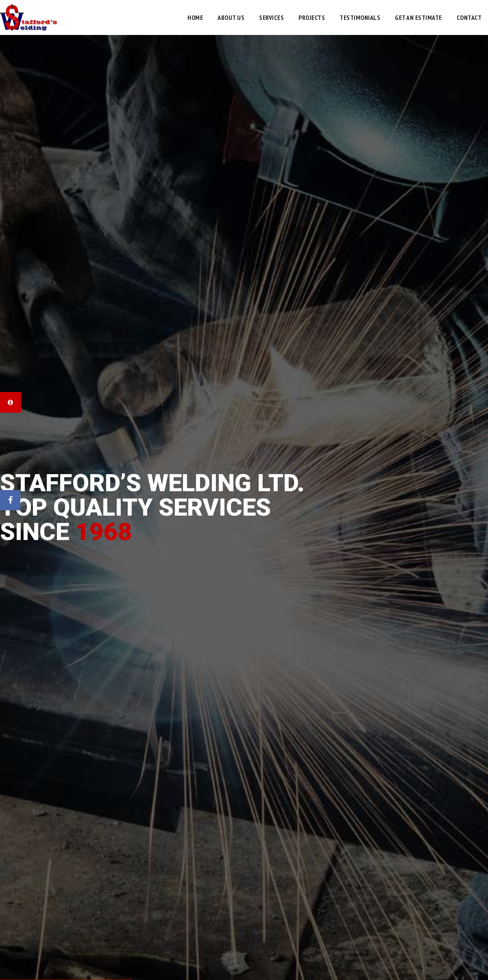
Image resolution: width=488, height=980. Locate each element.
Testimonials (360, 17)
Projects (312, 17)
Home (195, 17)
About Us (231, 17)
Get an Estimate (418, 17)
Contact (469, 17)
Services (271, 17)
